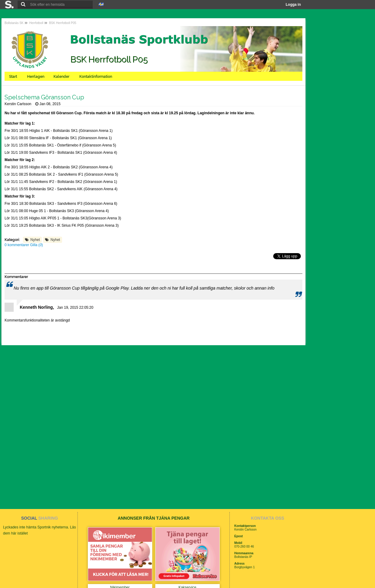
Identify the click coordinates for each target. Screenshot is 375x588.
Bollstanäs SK (14, 23)
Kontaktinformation (96, 77)
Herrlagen (36, 77)
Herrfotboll (36, 23)
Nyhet (35, 240)
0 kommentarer (17, 245)
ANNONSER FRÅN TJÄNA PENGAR (154, 518)
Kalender (62, 77)
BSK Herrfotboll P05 (63, 23)
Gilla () (36, 245)
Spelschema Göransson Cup (44, 97)
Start (14, 77)
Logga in (293, 5)
